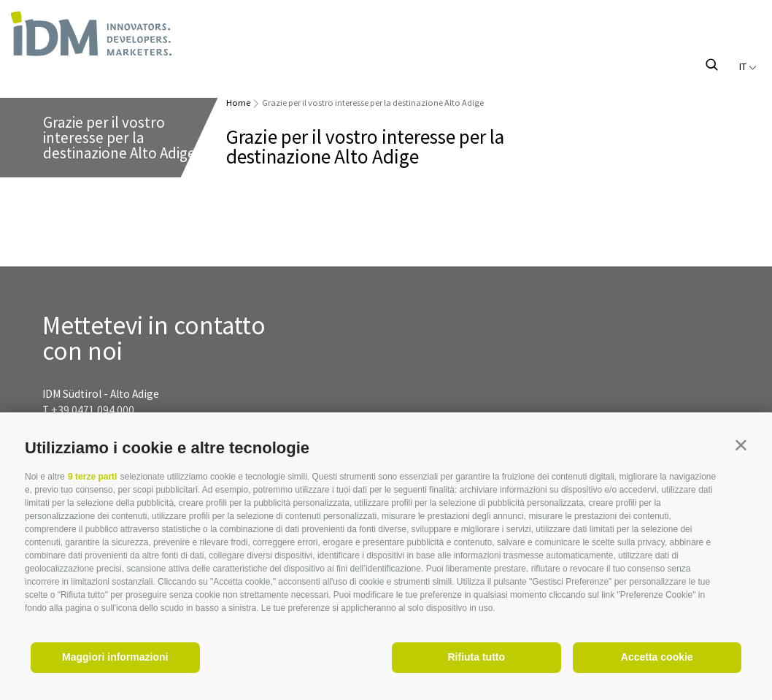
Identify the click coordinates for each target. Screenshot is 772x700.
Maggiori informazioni (115, 657)
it (748, 66)
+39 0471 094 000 (93, 410)
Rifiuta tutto (476, 657)
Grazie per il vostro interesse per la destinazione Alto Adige (373, 103)
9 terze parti (92, 477)
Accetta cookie (657, 657)
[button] (741, 445)
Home (238, 103)
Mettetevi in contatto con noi (154, 339)
